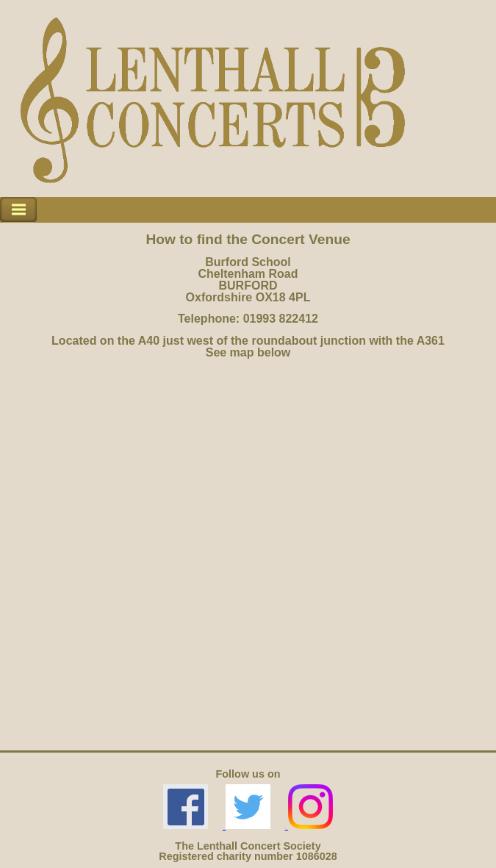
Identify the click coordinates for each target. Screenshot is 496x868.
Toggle (18, 210)
